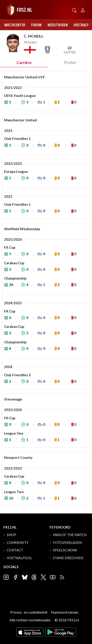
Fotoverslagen (67, 542)
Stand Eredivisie (68, 558)
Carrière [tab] (24, 63)
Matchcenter (15, 25)
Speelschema (65, 550)
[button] (74, 10)
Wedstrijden (58, 25)
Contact (15, 550)
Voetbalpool (19, 558)
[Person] (83, 9)
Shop (11, 535)
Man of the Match (70, 535)
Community (18, 542)
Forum (36, 25)
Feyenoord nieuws (65, 612)
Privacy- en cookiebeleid (29, 612)
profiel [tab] (70, 63)
